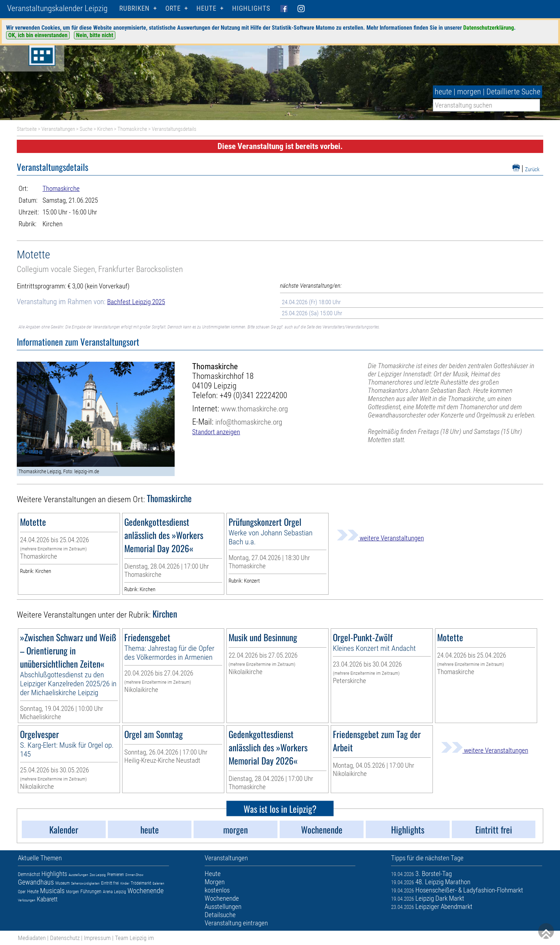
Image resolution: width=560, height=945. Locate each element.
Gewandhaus (36, 882)
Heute (33, 891)
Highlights (251, 8)
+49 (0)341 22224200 (253, 395)
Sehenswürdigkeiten (85, 883)
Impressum (97, 938)
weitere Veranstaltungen (380, 538)
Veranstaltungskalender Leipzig (57, 8)
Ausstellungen (78, 875)
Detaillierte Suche (513, 92)
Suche (86, 129)
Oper (22, 892)
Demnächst (29, 874)
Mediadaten (32, 938)
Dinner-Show (134, 875)
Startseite (27, 129)
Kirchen (105, 129)
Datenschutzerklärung (489, 28)
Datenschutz (65, 938)
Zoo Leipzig (98, 875)
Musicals (52, 891)
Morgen (72, 892)
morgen (469, 92)
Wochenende (146, 891)
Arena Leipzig (114, 892)
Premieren (116, 875)
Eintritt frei (110, 883)
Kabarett (47, 899)
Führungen (91, 891)
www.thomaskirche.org (254, 409)
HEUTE (206, 8)
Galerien (158, 883)
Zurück (532, 169)
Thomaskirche (132, 129)
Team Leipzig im (134, 938)
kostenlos (217, 890)
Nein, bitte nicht (95, 35)
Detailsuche (220, 915)
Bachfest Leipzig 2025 (136, 302)
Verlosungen (27, 900)
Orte (173, 8)
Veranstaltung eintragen (236, 923)
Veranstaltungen (58, 129)
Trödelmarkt (141, 883)
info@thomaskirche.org (249, 422)
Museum (62, 883)
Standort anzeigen (216, 432)
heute (443, 92)
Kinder (125, 883)
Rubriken (134, 8)
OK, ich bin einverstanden (38, 35)
